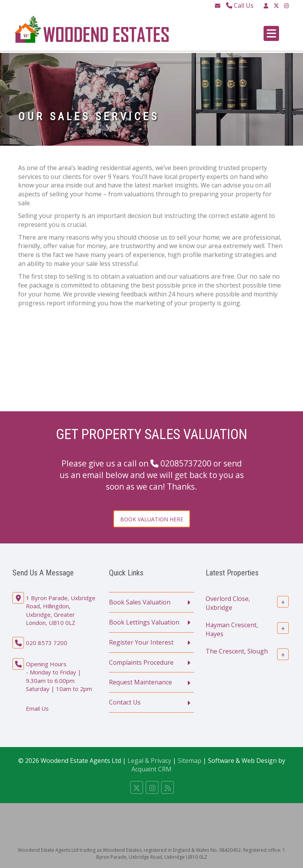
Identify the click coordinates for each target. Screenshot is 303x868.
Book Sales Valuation (140, 602)
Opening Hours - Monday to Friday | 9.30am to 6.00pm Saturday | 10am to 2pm (59, 676)
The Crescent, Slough (237, 651)
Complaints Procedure (141, 662)
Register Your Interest (141, 642)
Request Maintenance (140, 682)
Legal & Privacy (149, 761)
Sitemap (190, 761)
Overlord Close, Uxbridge (228, 603)
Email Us (37, 708)
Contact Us (125, 702)
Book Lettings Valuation (144, 622)
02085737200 (186, 463)
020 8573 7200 (47, 643)
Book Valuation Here (152, 519)
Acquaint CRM (151, 769)
